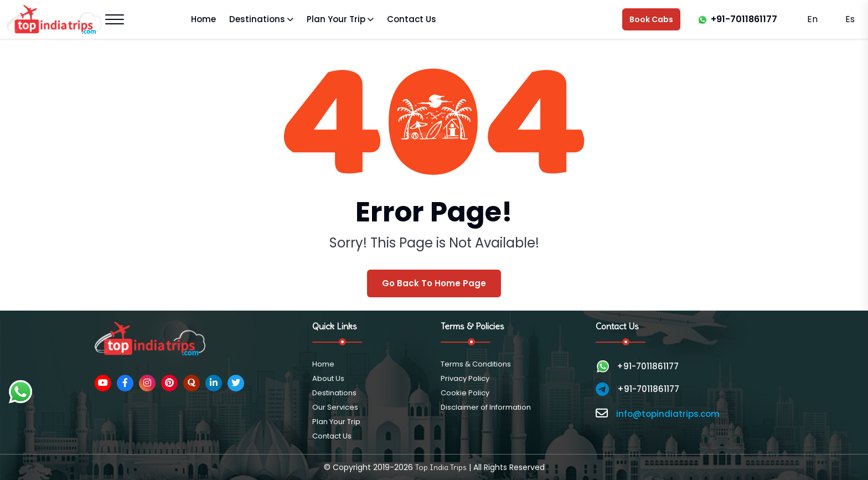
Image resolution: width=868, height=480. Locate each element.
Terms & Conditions (476, 364)
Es (849, 19)
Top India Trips (441, 467)
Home (203, 19)
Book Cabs (651, 19)
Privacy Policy (465, 378)
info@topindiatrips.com (668, 414)
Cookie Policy (465, 393)
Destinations (257, 19)
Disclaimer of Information (486, 407)
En (812, 19)
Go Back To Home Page (434, 283)
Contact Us (412, 19)
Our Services (335, 407)
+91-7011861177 (744, 19)
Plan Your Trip (336, 19)
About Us (328, 378)
